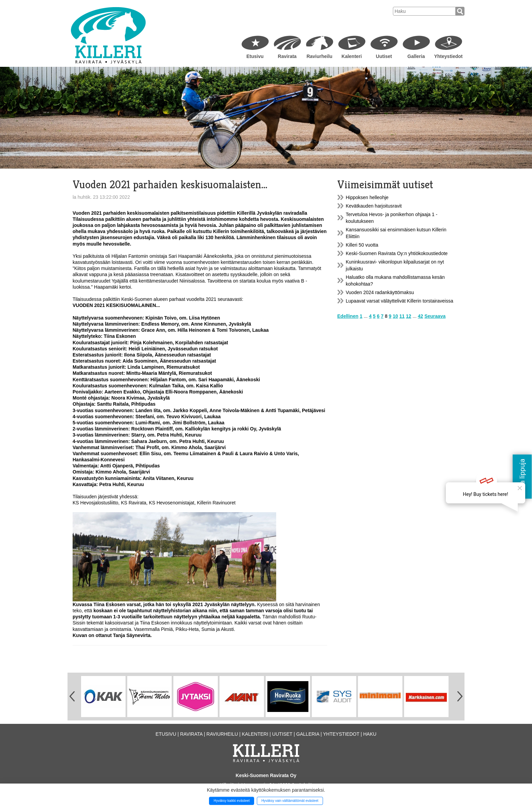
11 (402, 316)
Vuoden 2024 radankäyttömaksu (380, 292)
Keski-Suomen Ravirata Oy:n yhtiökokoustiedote (397, 253)
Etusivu (255, 56)
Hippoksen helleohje (367, 197)
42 (420, 316)
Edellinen (348, 316)
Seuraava (435, 316)
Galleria (416, 56)
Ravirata (287, 56)
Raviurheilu (319, 56)
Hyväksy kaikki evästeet (232, 801)
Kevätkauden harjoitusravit (374, 206)
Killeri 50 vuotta (362, 245)
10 (396, 316)
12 (408, 316)
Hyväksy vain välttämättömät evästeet (290, 801)
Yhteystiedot (448, 56)
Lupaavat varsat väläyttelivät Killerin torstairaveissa (400, 301)
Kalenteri (352, 56)
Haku (370, 734)
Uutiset (384, 56)
